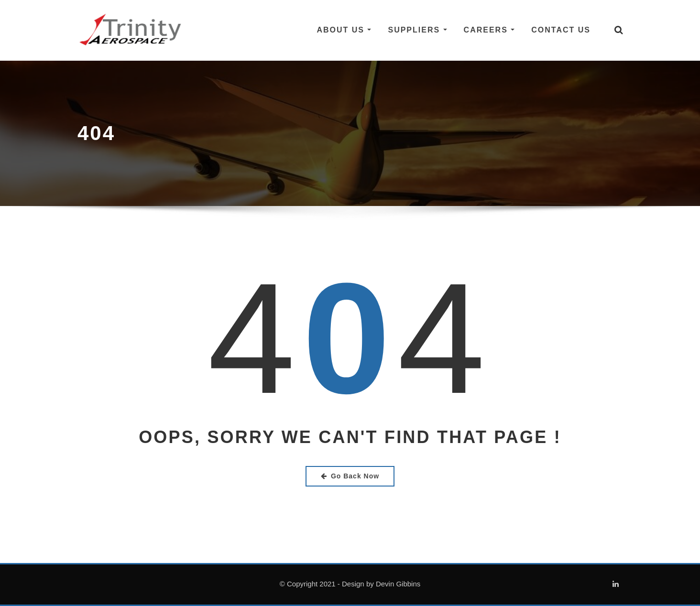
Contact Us (561, 30)
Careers (489, 30)
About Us (344, 30)
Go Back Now (350, 476)
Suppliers (417, 30)
